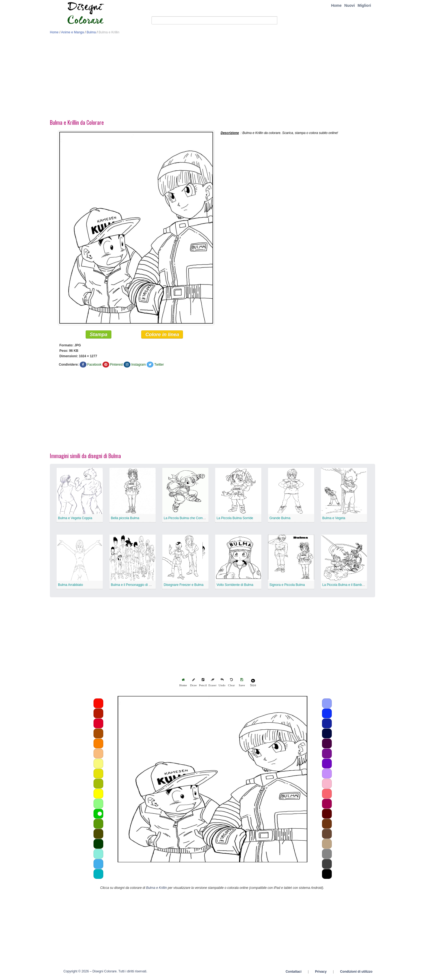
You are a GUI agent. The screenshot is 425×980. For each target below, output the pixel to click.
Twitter (159, 366)
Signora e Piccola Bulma (287, 586)
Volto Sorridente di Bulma (235, 586)
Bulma (91, 32)
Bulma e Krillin (157, 889)
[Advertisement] (212, 78)
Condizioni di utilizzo (356, 973)
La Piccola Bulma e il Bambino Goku (349, 586)
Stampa (99, 336)
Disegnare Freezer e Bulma (184, 586)
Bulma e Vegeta (334, 519)
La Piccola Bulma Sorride (235, 519)
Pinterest (116, 366)
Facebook (94, 366)
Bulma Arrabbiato (70, 586)
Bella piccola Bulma (125, 519)
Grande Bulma (280, 519)
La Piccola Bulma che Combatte (187, 519)
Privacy (321, 973)
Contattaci (294, 973)
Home (336, 5)
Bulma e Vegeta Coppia (75, 519)
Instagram (138, 366)
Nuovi (350, 5)
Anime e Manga (72, 32)
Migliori (364, 5)
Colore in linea (162, 336)
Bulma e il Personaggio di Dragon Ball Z (140, 586)
